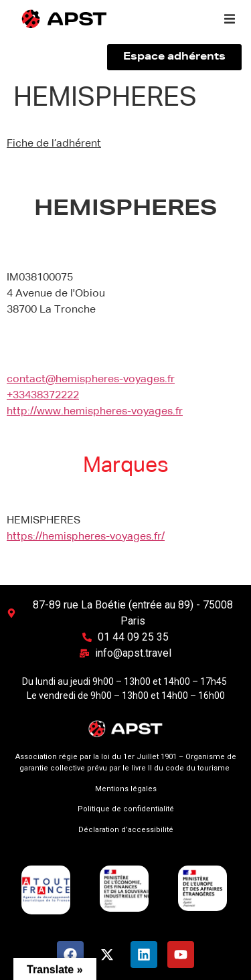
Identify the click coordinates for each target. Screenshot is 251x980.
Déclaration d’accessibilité (126, 830)
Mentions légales (126, 789)
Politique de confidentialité (126, 809)
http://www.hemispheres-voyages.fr (95, 412)
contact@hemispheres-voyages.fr (91, 380)
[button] (230, 19)
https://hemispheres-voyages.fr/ (86, 537)
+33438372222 (43, 396)
